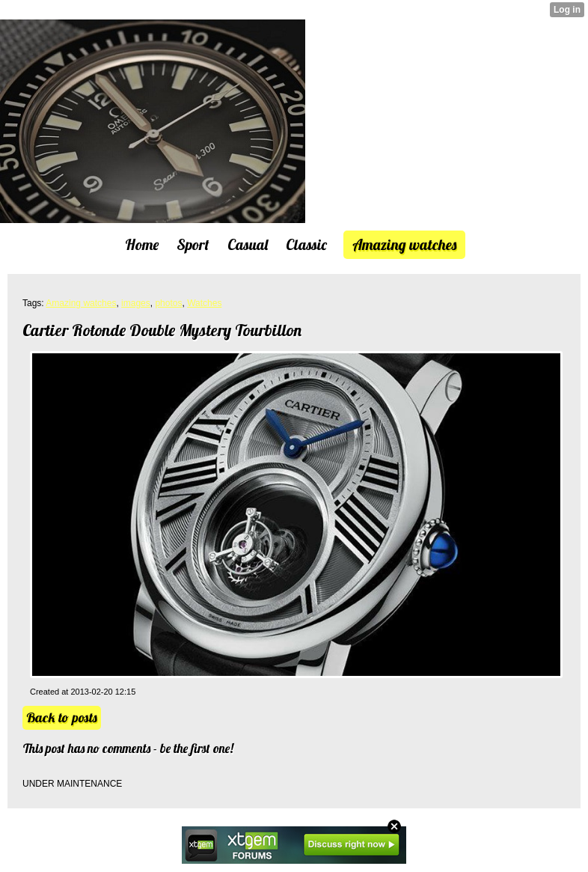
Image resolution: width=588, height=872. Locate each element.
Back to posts (62, 717)
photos (168, 303)
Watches (204, 303)
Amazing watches (81, 303)
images (136, 303)
